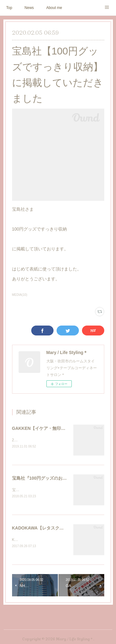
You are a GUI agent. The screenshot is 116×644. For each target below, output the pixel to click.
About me (54, 8)
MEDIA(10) (20, 295)
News (29, 8)
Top (9, 8)
